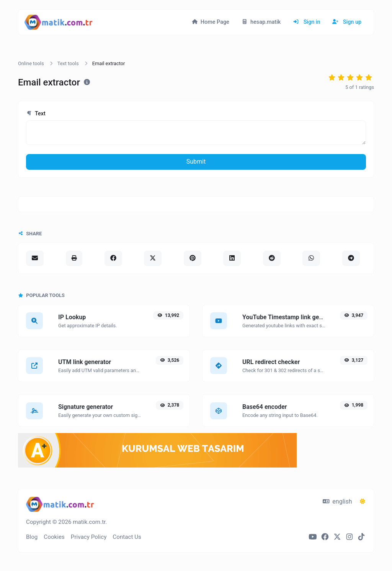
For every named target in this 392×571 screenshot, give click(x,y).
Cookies (54, 537)
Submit (196, 162)
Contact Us (127, 537)
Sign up (347, 22)
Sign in (306, 22)
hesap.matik (261, 22)
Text (36, 114)
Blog (32, 537)
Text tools (68, 63)
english (337, 501)
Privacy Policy (89, 537)
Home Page (211, 22)
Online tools (31, 63)
